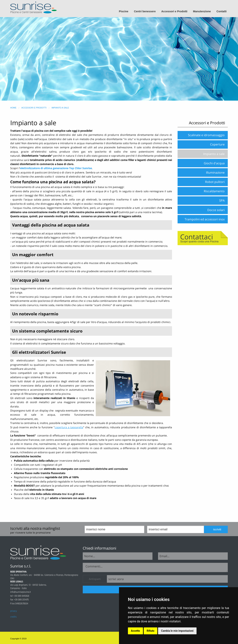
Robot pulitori (215, 182)
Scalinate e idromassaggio (206, 135)
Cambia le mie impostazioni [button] (177, 631)
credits (13, 617)
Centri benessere (145, 11)
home (13, 108)
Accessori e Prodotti (174, 11)
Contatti (221, 11)
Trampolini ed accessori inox (205, 219)
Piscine (124, 11)
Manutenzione (202, 11)
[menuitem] (125, 11)
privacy (14, 611)
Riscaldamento (214, 191)
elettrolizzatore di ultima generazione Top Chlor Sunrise (56, 168)
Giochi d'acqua (214, 163)
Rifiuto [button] (151, 631)
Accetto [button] (135, 631)
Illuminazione (215, 173)
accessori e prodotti (34, 108)
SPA (222, 200)
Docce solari (216, 210)
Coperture (217, 144)
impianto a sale (60, 108)
